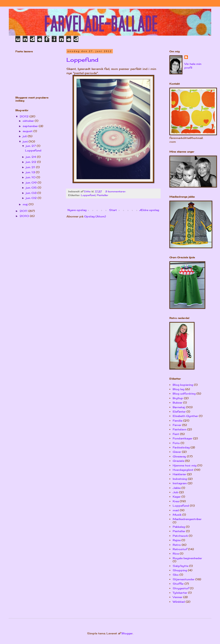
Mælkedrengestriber (187, 519)
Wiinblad (179, 602)
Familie (178, 421)
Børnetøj (179, 407)
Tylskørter (180, 593)
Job (175, 492)
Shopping (180, 570)
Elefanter (179, 412)
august (28, 131)
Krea (176, 501)
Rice (176, 554)
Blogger (127, 633)
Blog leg (179, 389)
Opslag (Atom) (95, 216)
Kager (177, 497)
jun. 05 (32, 188)
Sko (176, 575)
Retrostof (180, 549)
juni (26, 141)
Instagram (180, 483)
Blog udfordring (184, 394)
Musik (177, 515)
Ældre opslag (149, 210)
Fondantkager (182, 438)
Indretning (180, 479)
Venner (178, 597)
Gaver (177, 452)
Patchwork (180, 536)
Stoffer (178, 584)
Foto (176, 443)
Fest (176, 434)
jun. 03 (32, 193)
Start (113, 210)
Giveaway (179, 456)
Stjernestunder (184, 579)
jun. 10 (31, 177)
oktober (29, 121)
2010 (25, 216)
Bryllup (178, 398)
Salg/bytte (181, 566)
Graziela (178, 461)
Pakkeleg (179, 527)
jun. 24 (31, 157)
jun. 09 (32, 183)
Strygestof (181, 588)
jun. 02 (32, 198)
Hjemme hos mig (185, 465)
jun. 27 (31, 146)
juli (25, 136)
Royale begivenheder (187, 558)
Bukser (178, 403)
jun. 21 (31, 167)
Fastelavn (180, 429)
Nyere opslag (77, 210)
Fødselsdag (181, 447)
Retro (177, 545)
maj (26, 204)
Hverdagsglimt (183, 470)
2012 (25, 116)
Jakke (177, 488)
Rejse (177, 540)
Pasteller (103, 195)
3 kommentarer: (116, 191)
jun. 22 (31, 162)
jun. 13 (31, 172)
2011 (24, 211)
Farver (177, 425)
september (31, 126)
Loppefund (82, 60)
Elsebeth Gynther (185, 416)
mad (176, 510)
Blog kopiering (183, 385)
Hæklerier (179, 474)
